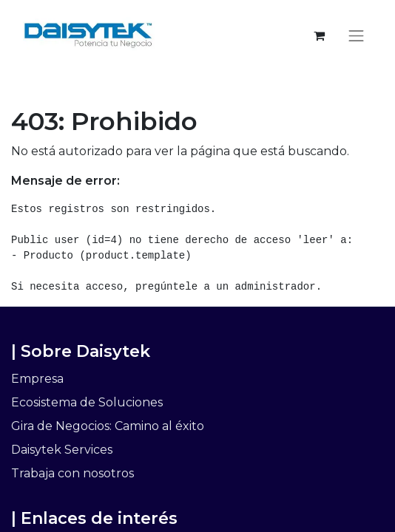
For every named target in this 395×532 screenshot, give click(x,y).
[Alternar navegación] (357, 35)
